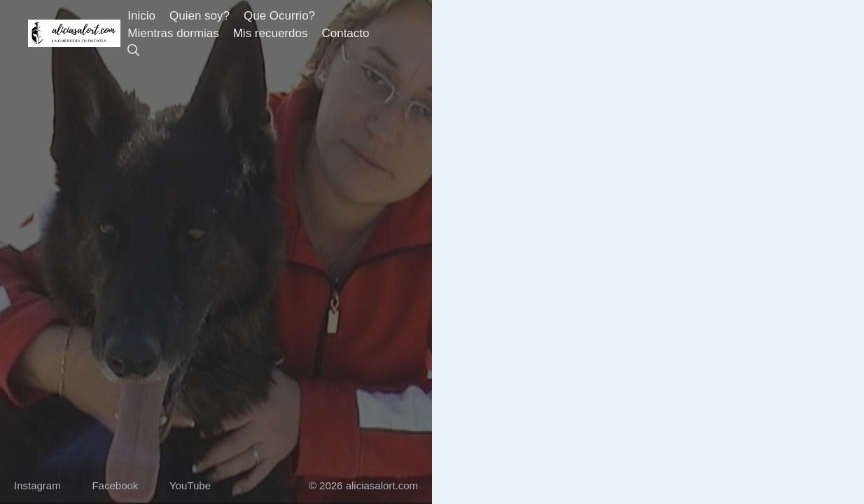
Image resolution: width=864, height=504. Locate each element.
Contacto (345, 33)
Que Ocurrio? (279, 16)
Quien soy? (200, 16)
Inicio (141, 16)
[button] (133, 51)
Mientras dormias (173, 33)
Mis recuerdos (271, 33)
